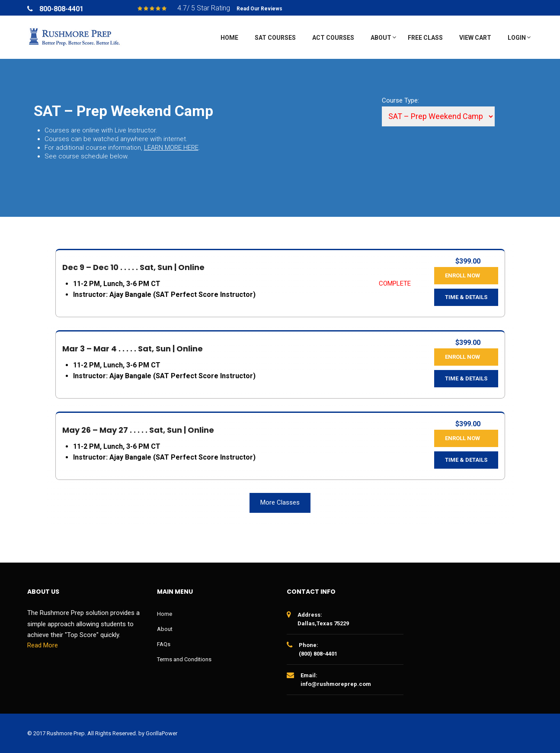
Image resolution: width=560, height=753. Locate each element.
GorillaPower (162, 733)
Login (517, 38)
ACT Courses (333, 38)
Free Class (425, 38)
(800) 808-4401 (318, 654)
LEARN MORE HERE (171, 148)
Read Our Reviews (259, 9)
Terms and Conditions (184, 659)
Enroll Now (462, 275)
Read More (43, 645)
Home (229, 38)
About (381, 38)
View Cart (475, 38)
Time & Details (466, 297)
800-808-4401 (61, 9)
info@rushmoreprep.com (336, 684)
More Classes (280, 502)
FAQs (164, 644)
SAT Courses (275, 38)
